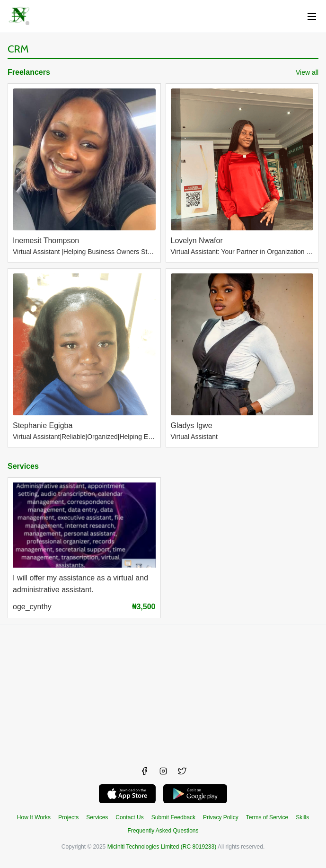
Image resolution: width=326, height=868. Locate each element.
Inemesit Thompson (46, 241)
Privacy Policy (221, 817)
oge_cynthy (32, 607)
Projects (68, 817)
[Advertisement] (163, 691)
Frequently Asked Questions (163, 831)
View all (307, 72)
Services (23, 466)
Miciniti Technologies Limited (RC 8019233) (162, 847)
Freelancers (29, 72)
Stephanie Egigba (43, 425)
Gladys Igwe (192, 425)
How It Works (34, 817)
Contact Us (129, 817)
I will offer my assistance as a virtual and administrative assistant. (80, 584)
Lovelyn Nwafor (197, 241)
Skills (302, 817)
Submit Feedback (173, 817)
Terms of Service (267, 817)
